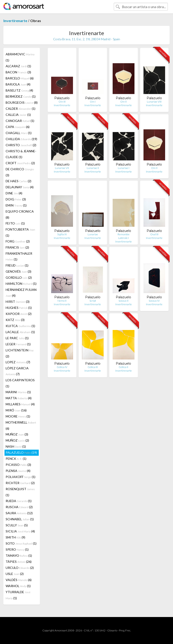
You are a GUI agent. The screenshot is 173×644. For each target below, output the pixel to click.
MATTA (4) (19, 398)
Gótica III (93, 367)
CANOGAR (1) (20, 121)
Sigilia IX (62, 234)
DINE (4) (14, 193)
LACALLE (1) (20, 332)
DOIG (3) (16, 199)
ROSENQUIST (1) (20, 492)
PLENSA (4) (18, 471)
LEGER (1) (18, 344)
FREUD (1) (17, 265)
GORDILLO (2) (19, 277)
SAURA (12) (19, 513)
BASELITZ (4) (19, 90)
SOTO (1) (21, 543)
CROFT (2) (20, 163)
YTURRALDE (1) (18, 595)
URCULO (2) (20, 568)
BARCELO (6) (20, 78)
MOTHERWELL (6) (21, 425)
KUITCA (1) (20, 326)
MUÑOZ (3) (17, 434)
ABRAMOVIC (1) (20, 57)
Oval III (154, 234)
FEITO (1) (15, 223)
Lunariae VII (62, 168)
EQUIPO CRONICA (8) (20, 214)
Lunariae (93, 234)
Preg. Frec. (125, 630)
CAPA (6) (18, 127)
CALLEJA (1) (18, 115)
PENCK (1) (16, 459)
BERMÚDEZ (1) (21, 96)
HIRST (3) (18, 302)
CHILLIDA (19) (21, 139)
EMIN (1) (16, 205)
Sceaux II (123, 301)
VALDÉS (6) (19, 580)
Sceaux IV (154, 301)
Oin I (93, 102)
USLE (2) (15, 574)
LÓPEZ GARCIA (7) (17, 371)
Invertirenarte (15, 21)
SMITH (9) (15, 537)
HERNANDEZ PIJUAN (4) (21, 293)
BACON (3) (18, 72)
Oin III (62, 102)
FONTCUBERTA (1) (20, 232)
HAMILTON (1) (21, 284)
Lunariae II (93, 168)
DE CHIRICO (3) (20, 172)
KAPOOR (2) (19, 314)
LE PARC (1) (17, 338)
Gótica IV (62, 367)
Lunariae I (124, 168)
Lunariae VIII (154, 102)
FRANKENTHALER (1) (19, 256)
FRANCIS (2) (17, 247)
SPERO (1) (17, 549)
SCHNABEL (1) (20, 519)
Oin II (123, 102)
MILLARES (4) (20, 404)
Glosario (112, 630)
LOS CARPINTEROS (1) (20, 383)
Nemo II (62, 301)
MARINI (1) (18, 392)
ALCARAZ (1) (18, 66)
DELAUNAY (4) (20, 187)
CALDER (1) (20, 109)
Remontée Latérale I (124, 236)
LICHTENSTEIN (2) (20, 353)
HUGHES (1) (19, 308)
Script (93, 301)
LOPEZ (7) (18, 362)
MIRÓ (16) (16, 410)
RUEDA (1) (19, 501)
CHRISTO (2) (21, 145)
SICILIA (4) (20, 531)
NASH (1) (16, 446)
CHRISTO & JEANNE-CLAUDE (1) (21, 154)
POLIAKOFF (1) (20, 477)
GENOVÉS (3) (18, 271)
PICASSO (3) (18, 465)
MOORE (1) (18, 416)
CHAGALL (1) (19, 133)
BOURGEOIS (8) (22, 102)
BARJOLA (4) (18, 84)
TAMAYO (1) (19, 555)
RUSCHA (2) (19, 507)
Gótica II (123, 367)
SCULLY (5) (17, 525)
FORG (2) (18, 241)
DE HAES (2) (18, 181)
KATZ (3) (15, 320)
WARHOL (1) (18, 586)
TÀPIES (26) (19, 562)
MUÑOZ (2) (17, 440)
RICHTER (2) (20, 483)
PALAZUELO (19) (21, 452)
